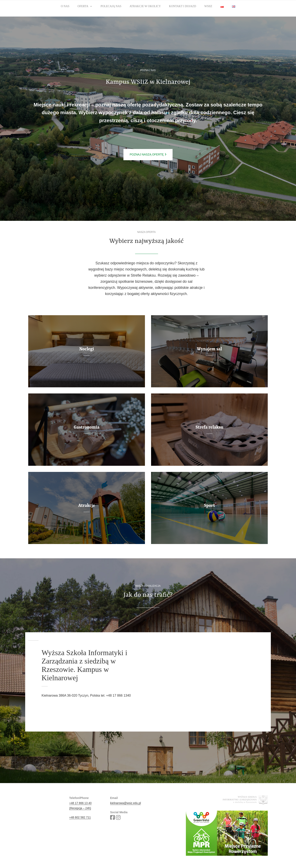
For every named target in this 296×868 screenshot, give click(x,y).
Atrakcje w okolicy (145, 6)
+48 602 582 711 (80, 817)
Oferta (85, 6)
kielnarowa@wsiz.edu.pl (125, 803)
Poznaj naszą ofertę (148, 154)
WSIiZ (208, 6)
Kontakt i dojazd (183, 6)
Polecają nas (111, 6)
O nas (65, 6)
